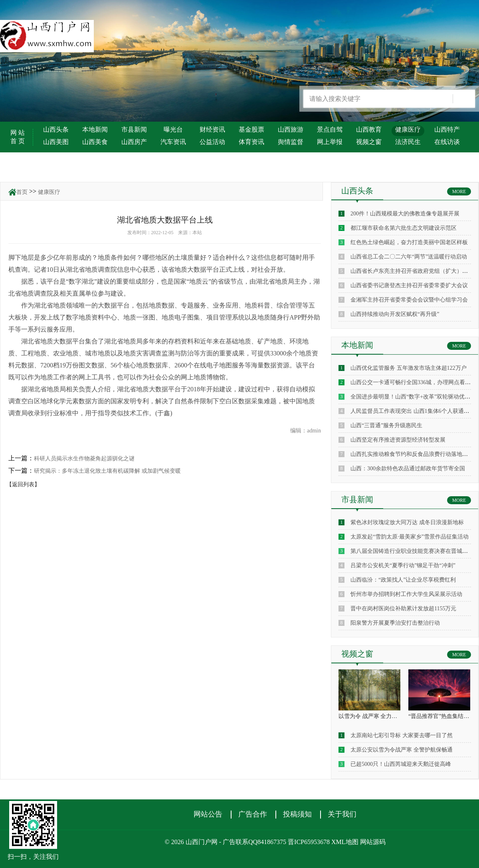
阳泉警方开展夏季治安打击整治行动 (395, 623)
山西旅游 (291, 129)
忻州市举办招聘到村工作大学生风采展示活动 (406, 594)
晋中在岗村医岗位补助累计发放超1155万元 (403, 609)
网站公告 (208, 814)
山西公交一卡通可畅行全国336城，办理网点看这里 (413, 382)
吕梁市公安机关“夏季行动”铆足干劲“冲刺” (403, 565)
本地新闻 (95, 129)
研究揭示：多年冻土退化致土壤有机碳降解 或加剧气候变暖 (107, 471)
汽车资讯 (173, 142)
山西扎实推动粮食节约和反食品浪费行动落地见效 (412, 454)
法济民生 (408, 142)
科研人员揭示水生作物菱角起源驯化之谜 (84, 459)
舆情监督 (291, 142)
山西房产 (134, 142)
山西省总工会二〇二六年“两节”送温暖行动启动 (409, 257)
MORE (459, 191)
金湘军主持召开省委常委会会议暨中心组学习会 (409, 300)
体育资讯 (251, 142)
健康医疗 (408, 129)
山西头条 (56, 129)
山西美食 (95, 142)
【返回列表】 (23, 484)
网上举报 (330, 142)
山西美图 (56, 142)
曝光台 (173, 129)
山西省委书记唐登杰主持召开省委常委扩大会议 (409, 285)
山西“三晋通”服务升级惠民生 (386, 425)
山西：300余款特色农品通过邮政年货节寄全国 (408, 469)
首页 (22, 192)
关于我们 (342, 814)
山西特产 (447, 129)
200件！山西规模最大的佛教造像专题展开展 (405, 214)
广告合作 (253, 814)
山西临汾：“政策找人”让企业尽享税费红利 (403, 580)
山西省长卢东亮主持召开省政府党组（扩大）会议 (412, 271)
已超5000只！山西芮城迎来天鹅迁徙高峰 (401, 764)
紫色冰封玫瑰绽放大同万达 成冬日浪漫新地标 (407, 522)
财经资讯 (212, 129)
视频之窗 (369, 142)
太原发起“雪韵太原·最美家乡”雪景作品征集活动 (410, 537)
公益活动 (212, 142)
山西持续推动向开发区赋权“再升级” (395, 314)
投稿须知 (297, 814)
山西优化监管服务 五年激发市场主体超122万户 (409, 368)
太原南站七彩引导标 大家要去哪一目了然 (402, 735)
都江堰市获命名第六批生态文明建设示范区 (404, 228)
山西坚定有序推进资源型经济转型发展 (398, 440)
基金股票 (251, 129)
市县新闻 (134, 129)
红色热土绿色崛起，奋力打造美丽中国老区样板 (409, 242)
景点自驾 (330, 129)
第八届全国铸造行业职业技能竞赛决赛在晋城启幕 (412, 551)
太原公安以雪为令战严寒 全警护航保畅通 (402, 750)
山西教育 (369, 129)
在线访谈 (447, 142)
